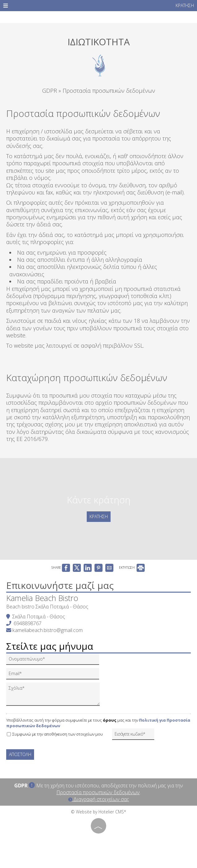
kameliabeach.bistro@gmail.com (48, 630)
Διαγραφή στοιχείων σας (99, 799)
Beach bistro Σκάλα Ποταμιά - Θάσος (47, 607)
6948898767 (28, 623)
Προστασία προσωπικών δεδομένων (98, 792)
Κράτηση (185, 5)
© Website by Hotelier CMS (97, 812)
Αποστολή (20, 754)
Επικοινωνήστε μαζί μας (60, 585)
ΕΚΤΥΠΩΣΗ (132, 568)
